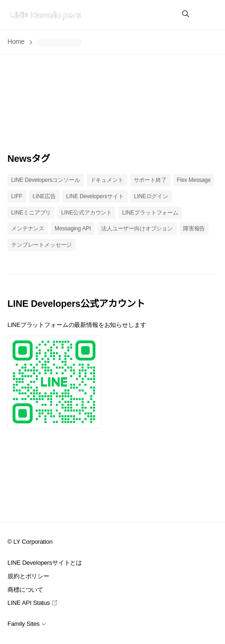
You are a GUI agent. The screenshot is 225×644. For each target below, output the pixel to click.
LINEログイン (151, 196)
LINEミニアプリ (31, 213)
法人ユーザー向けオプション (137, 229)
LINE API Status (32, 603)
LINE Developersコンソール (46, 180)
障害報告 (194, 229)
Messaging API (73, 229)
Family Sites (27, 624)
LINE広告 (44, 196)
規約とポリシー (28, 576)
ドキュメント (107, 180)
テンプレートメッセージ (41, 245)
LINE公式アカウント (86, 213)
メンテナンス (28, 229)
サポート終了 (150, 180)
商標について (25, 590)
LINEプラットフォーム (150, 213)
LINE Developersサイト (95, 196)
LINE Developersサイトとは (45, 563)
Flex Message (194, 180)
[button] (208, 15)
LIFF (17, 196)
